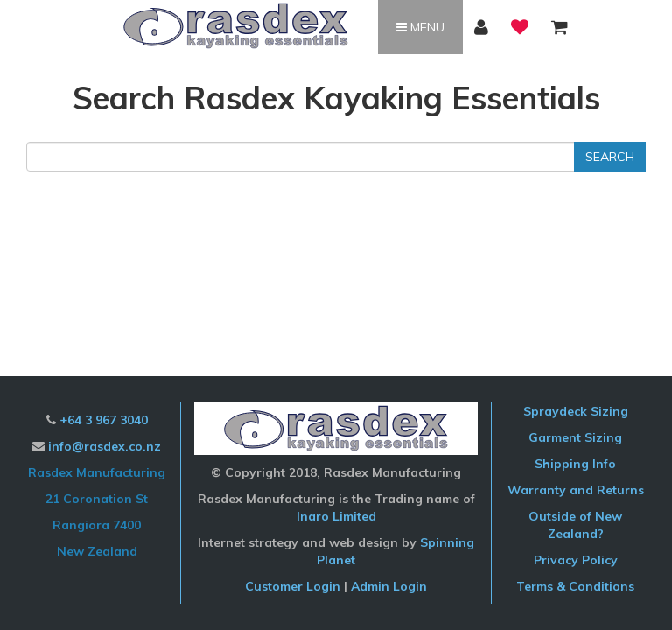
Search (610, 157)
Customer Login (293, 586)
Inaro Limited (336, 516)
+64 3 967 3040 (104, 420)
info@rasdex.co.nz (105, 446)
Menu (420, 27)
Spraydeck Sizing (576, 411)
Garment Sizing (575, 437)
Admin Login (389, 586)
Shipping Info (575, 464)
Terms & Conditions (575, 586)
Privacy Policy (576, 560)
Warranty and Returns (576, 490)
